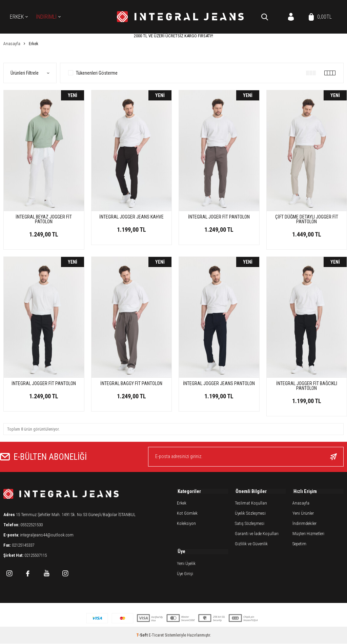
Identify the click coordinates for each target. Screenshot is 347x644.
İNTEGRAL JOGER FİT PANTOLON (219, 217)
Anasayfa (301, 504)
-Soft (142, 636)
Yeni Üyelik (186, 565)
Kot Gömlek (187, 514)
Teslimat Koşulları (251, 504)
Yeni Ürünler (303, 514)
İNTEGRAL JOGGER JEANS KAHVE (131, 217)
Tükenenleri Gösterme (93, 73)
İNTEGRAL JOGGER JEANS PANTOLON (219, 383)
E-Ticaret (156, 636)
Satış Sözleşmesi (250, 524)
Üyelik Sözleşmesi (250, 514)
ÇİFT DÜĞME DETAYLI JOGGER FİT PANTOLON (307, 219)
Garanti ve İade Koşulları (257, 535)
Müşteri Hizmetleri (308, 535)
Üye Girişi (185, 575)
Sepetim (299, 545)
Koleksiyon (186, 524)
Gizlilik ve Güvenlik (251, 545)
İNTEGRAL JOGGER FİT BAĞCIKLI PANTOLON (307, 386)
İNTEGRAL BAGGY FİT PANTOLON (131, 383)
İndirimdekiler (304, 524)
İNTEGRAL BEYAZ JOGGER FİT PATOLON (44, 219)
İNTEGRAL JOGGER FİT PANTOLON (44, 383)
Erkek (17, 17)
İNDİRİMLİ (46, 17)
